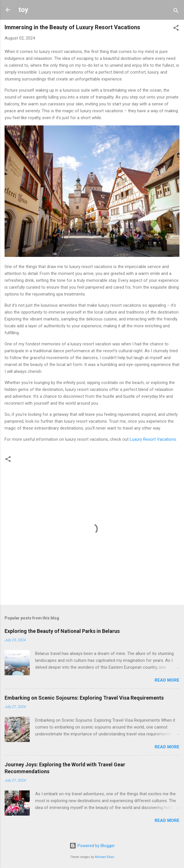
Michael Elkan (105, 857)
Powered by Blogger (92, 846)
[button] (176, 29)
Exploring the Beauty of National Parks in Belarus (62, 631)
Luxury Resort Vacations (153, 439)
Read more (167, 680)
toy (23, 10)
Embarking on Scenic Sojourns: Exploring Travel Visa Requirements (84, 698)
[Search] (176, 12)
